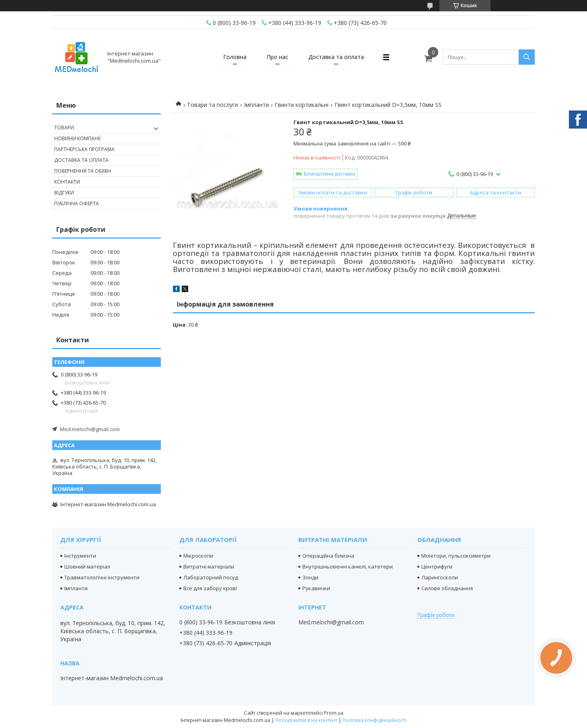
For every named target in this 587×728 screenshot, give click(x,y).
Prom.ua (334, 713)
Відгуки (64, 193)
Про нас (277, 57)
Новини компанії (77, 138)
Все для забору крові (210, 588)
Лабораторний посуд (211, 577)
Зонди (310, 577)
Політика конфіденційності (375, 720)
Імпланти (257, 105)
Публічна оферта (77, 203)
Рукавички (316, 588)
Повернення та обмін (83, 171)
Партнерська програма (84, 149)
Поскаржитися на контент (306, 720)
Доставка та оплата (336, 57)
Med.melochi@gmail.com (90, 429)
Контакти (67, 182)
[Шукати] (527, 57)
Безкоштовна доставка (329, 174)
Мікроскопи (198, 556)
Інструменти (80, 556)
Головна (235, 57)
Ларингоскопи (440, 577)
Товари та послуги (212, 105)
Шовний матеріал (87, 566)
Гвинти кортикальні (302, 105)
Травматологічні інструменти (102, 577)
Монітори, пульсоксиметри (456, 556)
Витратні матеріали (209, 566)
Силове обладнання (447, 588)
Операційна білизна (328, 556)
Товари (64, 128)
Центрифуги (437, 566)
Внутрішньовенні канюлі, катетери (348, 566)
